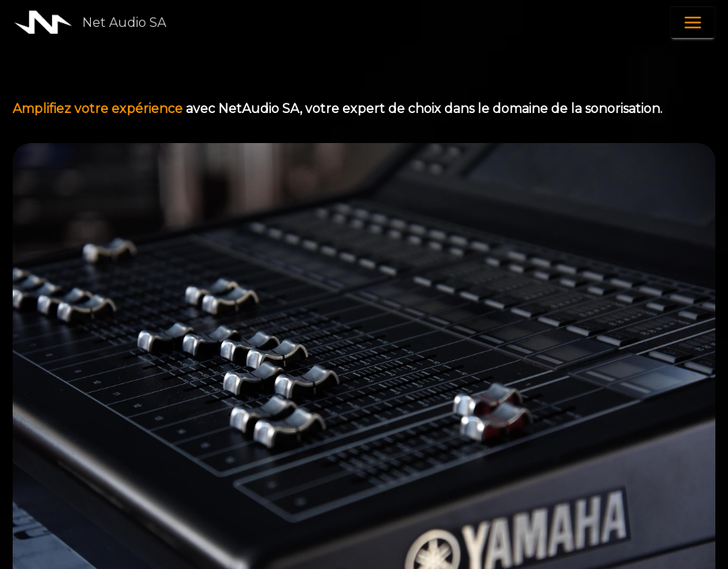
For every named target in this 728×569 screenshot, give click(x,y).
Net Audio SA (124, 23)
